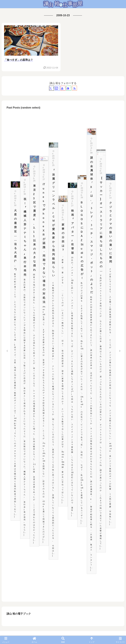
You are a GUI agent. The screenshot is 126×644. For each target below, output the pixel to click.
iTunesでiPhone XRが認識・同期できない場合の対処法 (44, 243)
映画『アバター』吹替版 (73, 232)
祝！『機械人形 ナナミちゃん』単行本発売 (25, 237)
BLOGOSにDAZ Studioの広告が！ (82, 240)
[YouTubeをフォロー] (63, 88)
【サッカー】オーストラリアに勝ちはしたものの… (101, 224)
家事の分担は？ (63, 237)
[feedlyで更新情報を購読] (69, 88)
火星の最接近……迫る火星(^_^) (15, 240)
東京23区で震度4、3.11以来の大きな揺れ (34, 228)
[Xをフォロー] (52, 88)
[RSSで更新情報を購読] (74, 88)
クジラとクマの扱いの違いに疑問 (111, 232)
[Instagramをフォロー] (57, 88)
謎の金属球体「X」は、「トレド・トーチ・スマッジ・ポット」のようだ (92, 225)
